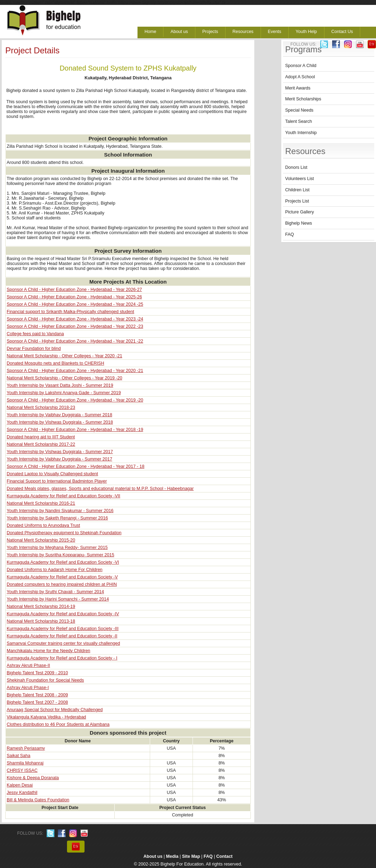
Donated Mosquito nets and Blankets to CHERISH (55, 363)
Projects (210, 32)
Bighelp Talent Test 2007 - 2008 (37, 702)
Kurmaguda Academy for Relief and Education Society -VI (63, 562)
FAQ (290, 234)
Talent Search (298, 121)
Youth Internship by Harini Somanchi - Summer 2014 (58, 599)
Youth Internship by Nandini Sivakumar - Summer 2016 (60, 511)
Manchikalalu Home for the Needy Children (48, 651)
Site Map (191, 856)
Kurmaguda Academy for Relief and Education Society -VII (63, 496)
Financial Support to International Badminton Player (57, 481)
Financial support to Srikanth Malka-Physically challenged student (70, 312)
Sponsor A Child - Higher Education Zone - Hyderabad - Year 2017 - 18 (76, 466)
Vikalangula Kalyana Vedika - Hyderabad (46, 717)
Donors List (296, 167)
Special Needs (299, 110)
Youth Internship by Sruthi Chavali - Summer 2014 (55, 592)
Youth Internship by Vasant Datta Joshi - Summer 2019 (60, 385)
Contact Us (342, 32)
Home (150, 32)
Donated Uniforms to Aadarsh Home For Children (55, 570)
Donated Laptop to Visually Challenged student (52, 474)
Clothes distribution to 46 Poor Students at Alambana (58, 724)
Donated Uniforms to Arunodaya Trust (43, 525)
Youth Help (306, 32)
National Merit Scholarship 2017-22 (41, 444)
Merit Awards (298, 88)
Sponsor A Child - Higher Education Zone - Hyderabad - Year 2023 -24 (75, 319)
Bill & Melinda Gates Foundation (38, 800)
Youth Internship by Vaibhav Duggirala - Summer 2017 (59, 459)
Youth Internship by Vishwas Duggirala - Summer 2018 (60, 422)
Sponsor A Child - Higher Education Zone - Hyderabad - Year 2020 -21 (75, 371)
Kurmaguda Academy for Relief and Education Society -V (62, 577)
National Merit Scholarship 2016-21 (41, 503)
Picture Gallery (300, 212)
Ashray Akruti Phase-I (28, 688)
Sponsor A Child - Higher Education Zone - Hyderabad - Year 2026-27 (74, 290)
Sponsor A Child (301, 66)
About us (179, 32)
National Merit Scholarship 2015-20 (41, 540)
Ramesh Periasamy (26, 748)
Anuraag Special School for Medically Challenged (55, 710)
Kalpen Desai (20, 785)
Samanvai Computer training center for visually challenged (63, 643)
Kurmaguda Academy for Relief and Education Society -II (62, 636)
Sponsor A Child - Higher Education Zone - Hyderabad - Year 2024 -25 (75, 304)
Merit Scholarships (303, 99)
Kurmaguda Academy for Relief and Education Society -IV (63, 614)
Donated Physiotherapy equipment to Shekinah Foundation (64, 533)
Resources (243, 32)
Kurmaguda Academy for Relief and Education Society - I (62, 658)
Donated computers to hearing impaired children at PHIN (62, 584)
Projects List (297, 201)
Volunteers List (300, 179)
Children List (297, 190)
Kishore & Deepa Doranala (33, 778)
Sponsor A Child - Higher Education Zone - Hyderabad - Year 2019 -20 (75, 400)
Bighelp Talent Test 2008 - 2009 (37, 695)
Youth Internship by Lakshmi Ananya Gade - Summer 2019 (64, 393)
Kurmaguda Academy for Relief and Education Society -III (63, 629)
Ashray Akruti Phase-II (28, 665)
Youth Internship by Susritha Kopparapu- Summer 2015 (61, 555)
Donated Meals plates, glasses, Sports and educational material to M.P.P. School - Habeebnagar (100, 489)
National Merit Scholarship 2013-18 (41, 621)
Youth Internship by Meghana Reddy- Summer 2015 (57, 548)
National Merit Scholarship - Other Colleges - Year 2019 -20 (64, 378)
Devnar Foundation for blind (34, 349)
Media (172, 856)
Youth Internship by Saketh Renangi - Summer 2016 (57, 518)
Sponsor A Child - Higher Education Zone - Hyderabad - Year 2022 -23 (75, 326)
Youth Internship (301, 133)
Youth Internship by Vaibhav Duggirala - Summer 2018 (59, 415)
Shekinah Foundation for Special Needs (45, 680)
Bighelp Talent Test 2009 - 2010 (37, 673)
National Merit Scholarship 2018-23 (41, 408)
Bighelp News (298, 223)
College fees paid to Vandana (35, 334)
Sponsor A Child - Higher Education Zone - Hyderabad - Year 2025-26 (74, 297)
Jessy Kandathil (22, 793)
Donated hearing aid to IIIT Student (41, 437)
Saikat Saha (18, 756)
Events (275, 32)
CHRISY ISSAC (22, 770)
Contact (225, 856)
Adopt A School (300, 77)
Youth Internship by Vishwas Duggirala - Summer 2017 (60, 452)
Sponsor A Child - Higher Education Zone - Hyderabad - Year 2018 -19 (75, 430)
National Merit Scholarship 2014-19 (41, 607)
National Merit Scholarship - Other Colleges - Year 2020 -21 (64, 356)
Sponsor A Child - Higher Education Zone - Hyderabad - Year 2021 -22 (75, 341)
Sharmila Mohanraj (25, 763)
